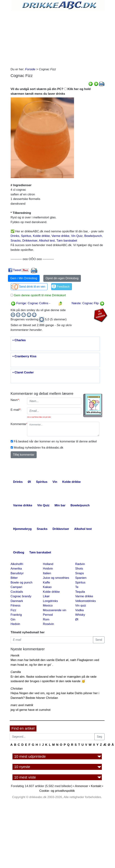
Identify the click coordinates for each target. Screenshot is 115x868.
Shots (79, 569)
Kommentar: (18, 424)
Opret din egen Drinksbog (62, 278)
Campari (16, 587)
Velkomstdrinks (86, 601)
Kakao (47, 587)
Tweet (17, 270)
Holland (48, 564)
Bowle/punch (93, 236)
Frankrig (16, 615)
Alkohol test (47, 241)
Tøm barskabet (67, 241)
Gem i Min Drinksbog (24, 278)
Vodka (80, 610)
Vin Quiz (77, 236)
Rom (46, 619)
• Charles (19, 340)
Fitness (16, 605)
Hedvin (15, 624)
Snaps (80, 573)
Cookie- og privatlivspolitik (57, 791)
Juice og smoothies (56, 578)
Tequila (80, 592)
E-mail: (16, 410)
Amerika (16, 569)
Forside (30, 69)
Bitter (14, 578)
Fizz (13, 610)
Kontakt (96, 786)
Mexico (48, 605)
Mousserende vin (55, 610)
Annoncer (82, 786)
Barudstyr (17, 573)
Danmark (17, 601)
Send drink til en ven (32, 287)
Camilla (16, 672)
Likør (46, 596)
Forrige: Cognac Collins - (31, 303)
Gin (13, 619)
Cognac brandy (21, 596)
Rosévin (48, 624)
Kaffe (46, 582)
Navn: (15, 400)
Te (77, 587)
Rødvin (80, 564)
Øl (77, 619)
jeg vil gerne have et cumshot (31, 710)
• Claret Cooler (23, 373)
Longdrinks (50, 601)
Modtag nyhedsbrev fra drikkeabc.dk (39, 448)
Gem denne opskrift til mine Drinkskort (39, 295)
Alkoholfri (17, 564)
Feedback (63, 287)
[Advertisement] (56, 38)
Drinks (15, 236)
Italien (47, 573)
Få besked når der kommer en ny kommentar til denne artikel (55, 441)
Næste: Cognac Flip (88, 303)
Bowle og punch (22, 582)
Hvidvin (48, 569)
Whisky (80, 615)
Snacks (16, 241)
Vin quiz (81, 605)
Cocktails (17, 592)
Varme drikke (60, 236)
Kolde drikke (41, 236)
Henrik (15, 655)
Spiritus (26, 236)
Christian (17, 689)
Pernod (48, 615)
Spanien (81, 578)
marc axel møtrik (22, 705)
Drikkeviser (30, 241)
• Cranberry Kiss (25, 356)
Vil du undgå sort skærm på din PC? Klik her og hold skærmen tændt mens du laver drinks (51, 91)
